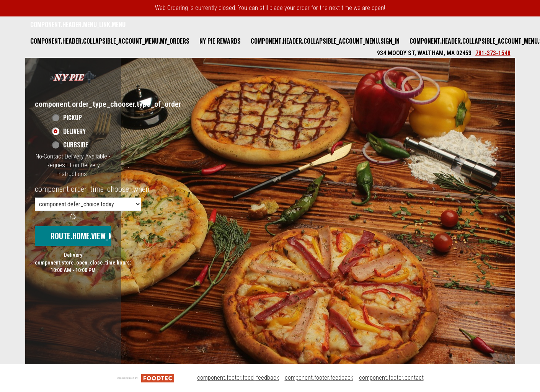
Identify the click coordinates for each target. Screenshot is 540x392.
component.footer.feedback (319, 378)
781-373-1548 (493, 53)
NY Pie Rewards (220, 41)
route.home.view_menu (88, 236)
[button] (73, 77)
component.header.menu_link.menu (78, 24)
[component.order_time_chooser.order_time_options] (88, 204)
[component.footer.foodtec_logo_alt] (145, 378)
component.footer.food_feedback (238, 378)
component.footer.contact (391, 378)
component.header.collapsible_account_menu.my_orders (110, 41)
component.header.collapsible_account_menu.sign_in (325, 41)
